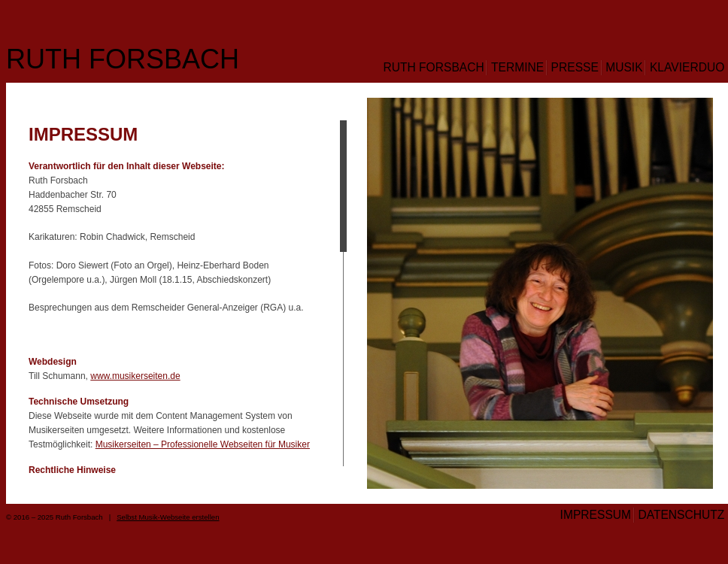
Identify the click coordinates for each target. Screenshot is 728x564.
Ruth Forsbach (123, 59)
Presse (575, 67)
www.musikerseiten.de (135, 376)
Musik (624, 67)
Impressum (596, 515)
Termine (517, 67)
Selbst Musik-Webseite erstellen (168, 517)
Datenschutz (681, 515)
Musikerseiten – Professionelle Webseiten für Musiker (203, 444)
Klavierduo (687, 67)
